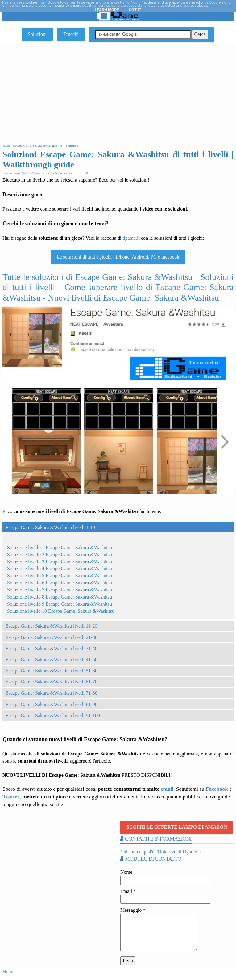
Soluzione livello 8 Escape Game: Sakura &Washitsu (60, 597)
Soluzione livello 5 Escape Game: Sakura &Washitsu (60, 576)
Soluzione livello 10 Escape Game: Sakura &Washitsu (61, 611)
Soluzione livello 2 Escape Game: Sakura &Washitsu (60, 555)
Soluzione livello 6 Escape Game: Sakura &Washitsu (60, 583)
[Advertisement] (118, 91)
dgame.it (131, 238)
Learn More (107, 10)
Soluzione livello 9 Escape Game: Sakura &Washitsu (60, 604)
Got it (135, 10)
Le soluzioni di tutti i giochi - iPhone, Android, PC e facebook (118, 257)
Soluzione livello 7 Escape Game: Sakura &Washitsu (60, 590)
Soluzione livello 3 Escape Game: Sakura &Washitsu (60, 562)
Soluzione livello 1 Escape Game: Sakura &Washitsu (60, 547)
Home (8, 972)
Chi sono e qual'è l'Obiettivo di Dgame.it (161, 852)
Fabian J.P (81, 173)
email (167, 789)
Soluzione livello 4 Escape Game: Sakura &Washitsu (60, 568)
